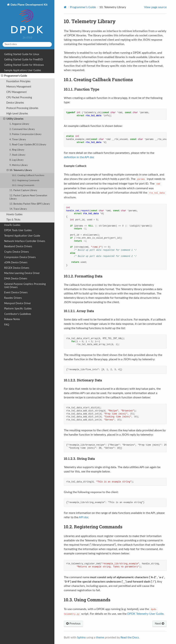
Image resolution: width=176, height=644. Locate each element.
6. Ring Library (17, 150)
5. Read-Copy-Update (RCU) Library (28, 145)
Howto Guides (14, 214)
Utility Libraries (13, 119)
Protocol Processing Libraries (22, 108)
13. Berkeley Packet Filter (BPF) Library (30, 204)
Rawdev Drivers (13, 298)
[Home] (65, 7)
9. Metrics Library (19, 165)
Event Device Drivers (16, 293)
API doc (84, 517)
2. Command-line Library (22, 129)
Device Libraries (15, 103)
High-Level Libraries (17, 114)
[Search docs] (27, 44)
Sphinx (81, 637)
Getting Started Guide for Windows (24, 65)
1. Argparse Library (19, 124)
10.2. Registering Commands (26, 180)
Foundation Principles (18, 81)
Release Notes (12, 319)
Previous (73, 624)
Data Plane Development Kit (29, 19)
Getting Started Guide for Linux (22, 54)
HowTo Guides (12, 225)
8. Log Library (16, 160)
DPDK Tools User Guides (18, 230)
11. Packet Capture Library (23, 190)
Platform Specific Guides (18, 309)
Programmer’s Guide (14, 76)
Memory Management (19, 87)
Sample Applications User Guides (23, 70)
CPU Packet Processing (19, 98)
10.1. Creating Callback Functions (28, 175)
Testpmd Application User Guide (22, 236)
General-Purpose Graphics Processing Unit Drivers (25, 286)
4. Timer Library (18, 140)
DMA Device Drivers (16, 279)
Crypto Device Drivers (16, 252)
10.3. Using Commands (23, 185)
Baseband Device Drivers (18, 246)
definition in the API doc (79, 157)
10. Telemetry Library (19, 170)
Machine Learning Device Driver (22, 273)
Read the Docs (130, 637)
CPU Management (16, 92)
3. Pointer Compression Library (25, 134)
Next (160, 624)
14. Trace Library (18, 209)
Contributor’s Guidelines (18, 314)
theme (100, 637)
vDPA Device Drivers (16, 263)
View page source (155, 7)
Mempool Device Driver (17, 303)
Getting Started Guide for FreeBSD (24, 60)
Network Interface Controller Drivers (25, 241)
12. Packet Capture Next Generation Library (28, 197)
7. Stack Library (17, 155)
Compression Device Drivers (20, 257)
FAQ (7, 325)
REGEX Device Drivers (17, 268)
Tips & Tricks (13, 220)
